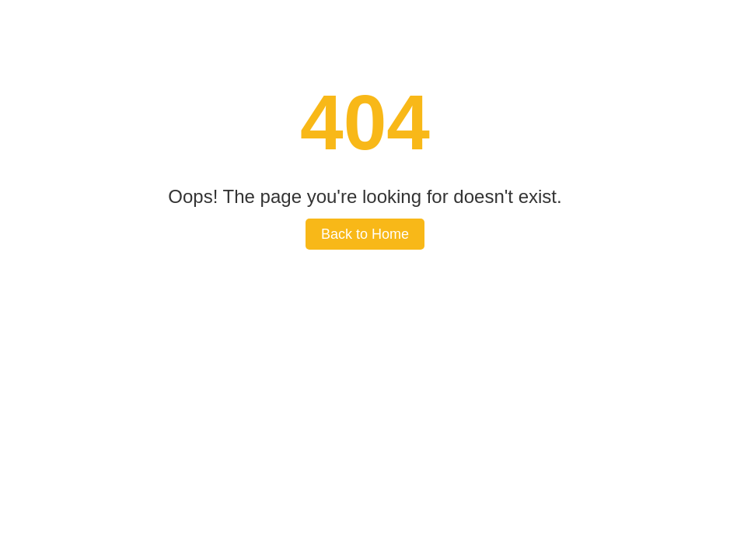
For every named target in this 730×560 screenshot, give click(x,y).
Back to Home (365, 234)
